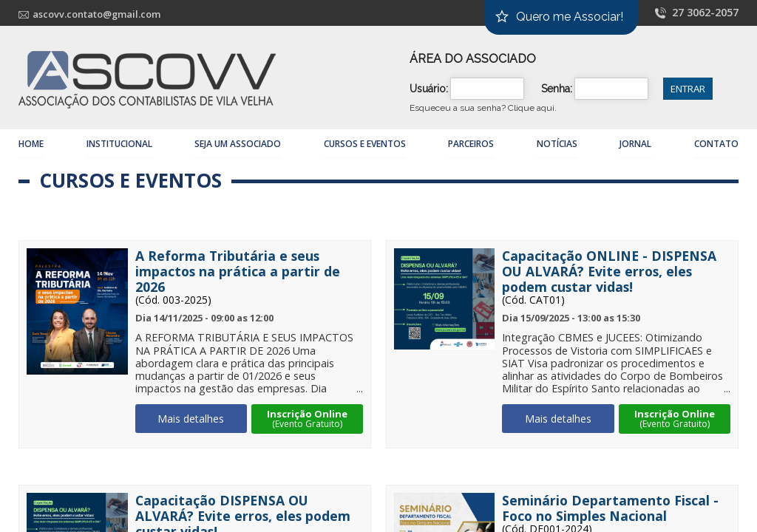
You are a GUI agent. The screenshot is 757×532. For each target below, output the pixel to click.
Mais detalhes (191, 419)
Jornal (635, 144)
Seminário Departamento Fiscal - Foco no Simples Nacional (610, 508)
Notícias (557, 144)
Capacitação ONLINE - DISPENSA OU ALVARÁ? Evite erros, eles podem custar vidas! (609, 272)
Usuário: (429, 89)
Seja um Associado (238, 144)
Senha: (557, 89)
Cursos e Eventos (365, 144)
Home (31, 144)
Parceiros (471, 144)
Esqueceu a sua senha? (483, 108)
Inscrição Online (307, 419)
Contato (716, 144)
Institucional (119, 144)
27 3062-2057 (705, 12)
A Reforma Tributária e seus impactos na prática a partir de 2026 (238, 272)
